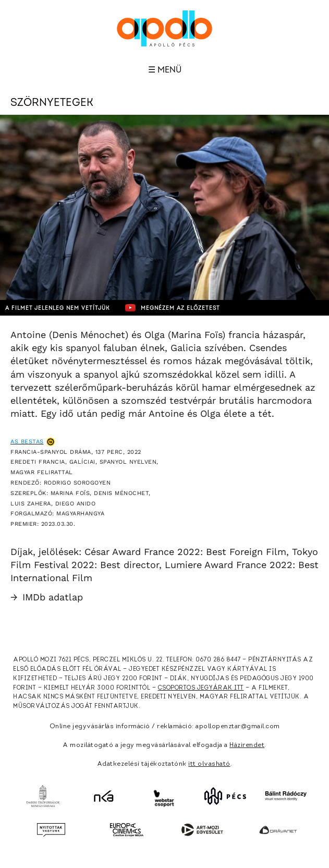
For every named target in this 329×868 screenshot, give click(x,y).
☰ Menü (165, 70)
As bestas (27, 442)
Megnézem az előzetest (173, 308)
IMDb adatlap (47, 597)
